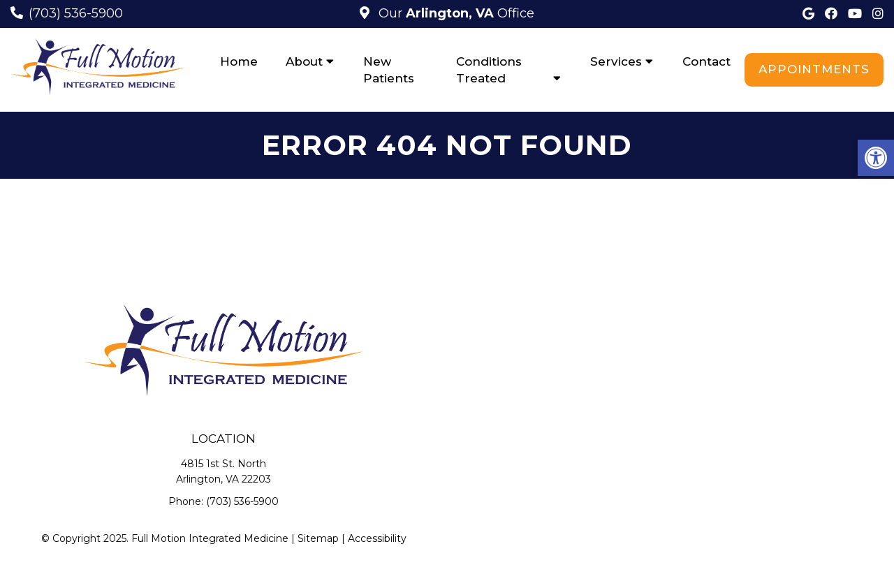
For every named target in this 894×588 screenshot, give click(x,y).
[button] (876, 158)
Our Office (455, 13)
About (304, 61)
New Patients (389, 70)
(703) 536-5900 (76, 13)
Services (616, 61)
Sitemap (318, 538)
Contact (706, 61)
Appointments (814, 69)
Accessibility (377, 538)
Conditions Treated (489, 70)
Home (239, 61)
